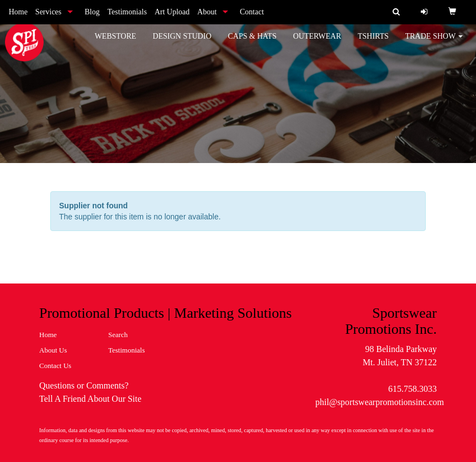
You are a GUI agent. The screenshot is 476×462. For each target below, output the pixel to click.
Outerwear (317, 44)
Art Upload (172, 12)
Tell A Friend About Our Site (90, 399)
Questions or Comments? (84, 385)
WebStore (115, 44)
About (207, 12)
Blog (92, 12)
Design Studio (182, 44)
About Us (53, 350)
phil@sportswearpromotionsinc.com (380, 402)
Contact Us (55, 366)
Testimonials (127, 12)
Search (118, 335)
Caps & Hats (252, 44)
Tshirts (373, 44)
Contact (252, 12)
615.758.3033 (412, 389)
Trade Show (434, 44)
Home (18, 12)
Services (48, 12)
